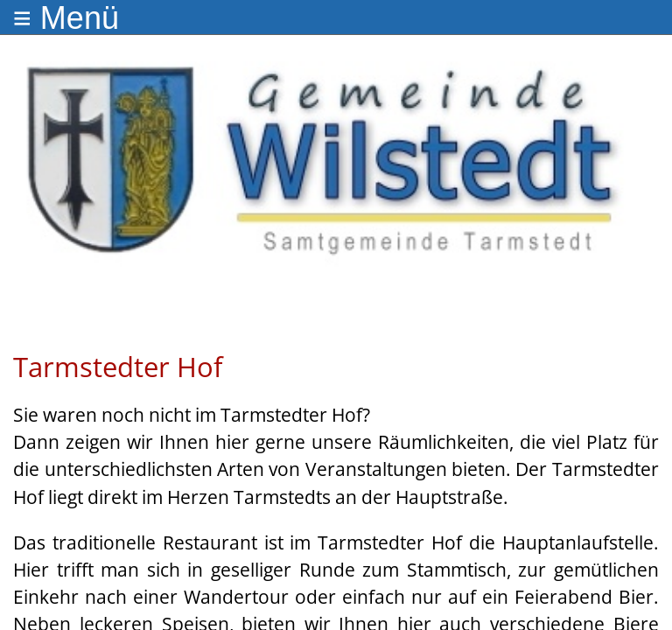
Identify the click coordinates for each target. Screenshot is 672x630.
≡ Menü (66, 18)
